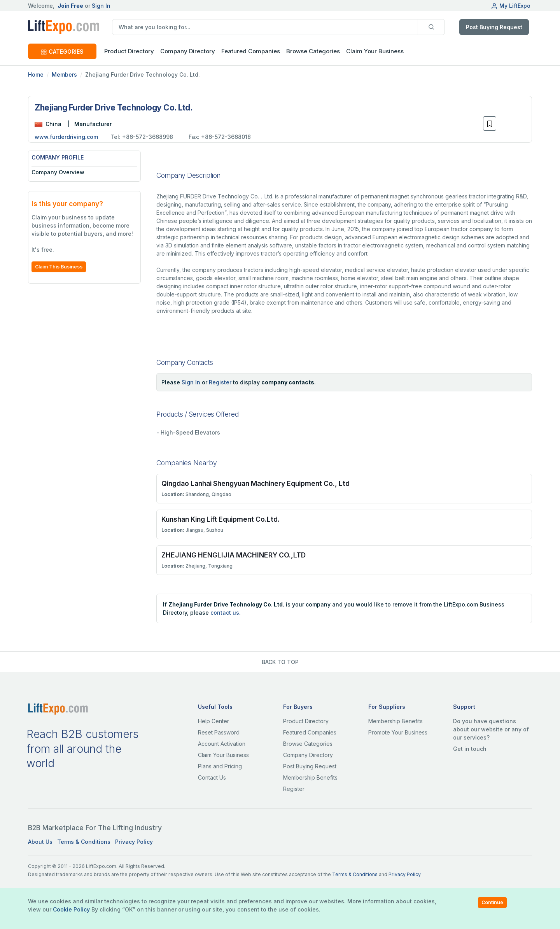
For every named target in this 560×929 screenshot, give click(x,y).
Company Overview (58, 172)
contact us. (226, 613)
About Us (40, 842)
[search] (265, 27)
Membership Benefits (310, 777)
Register (220, 382)
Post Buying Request (494, 27)
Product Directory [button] (129, 51)
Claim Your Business (375, 51)
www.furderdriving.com (66, 137)
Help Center (213, 721)
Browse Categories (313, 51)
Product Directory (306, 721)
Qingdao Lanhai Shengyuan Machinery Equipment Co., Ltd (255, 483)
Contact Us (212, 777)
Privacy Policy (134, 842)
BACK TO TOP (280, 662)
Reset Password (219, 732)
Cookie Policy (71, 909)
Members (64, 74)
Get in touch (470, 749)
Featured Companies (251, 51)
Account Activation (222, 744)
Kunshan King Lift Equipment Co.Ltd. (220, 519)
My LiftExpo (511, 6)
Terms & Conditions (84, 842)
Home (36, 74)
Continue (492, 902)
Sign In (101, 6)
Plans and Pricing (220, 766)
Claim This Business (59, 267)
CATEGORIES (62, 52)
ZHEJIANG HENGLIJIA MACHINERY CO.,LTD (234, 555)
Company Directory (188, 51)
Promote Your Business (398, 732)
